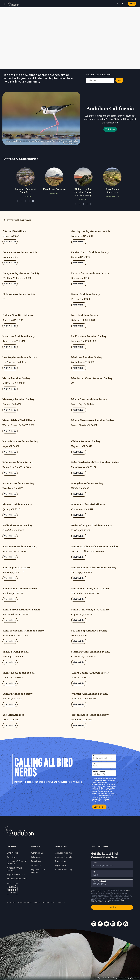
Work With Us (37, 853)
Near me (118, 4)
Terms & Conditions (106, 801)
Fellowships (36, 857)
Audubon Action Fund (17, 879)
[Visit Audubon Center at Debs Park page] (25, 186)
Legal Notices (39, 902)
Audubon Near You (64, 853)
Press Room (36, 861)
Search (123, 3)
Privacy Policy (107, 781)
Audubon (13, 4)
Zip (94, 764)
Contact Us (36, 865)
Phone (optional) (99, 772)
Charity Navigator (12, 889)
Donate (132, 4)
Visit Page (110, 129)
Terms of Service (97, 782)
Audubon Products (63, 857)
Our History (12, 857)
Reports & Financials (16, 875)
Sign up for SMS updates (38, 871)
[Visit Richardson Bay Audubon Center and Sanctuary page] (83, 186)
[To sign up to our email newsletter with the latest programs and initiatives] (104, 758)
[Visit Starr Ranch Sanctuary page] (112, 186)
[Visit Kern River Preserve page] (54, 186)
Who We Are (13, 853)
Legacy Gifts (61, 865)
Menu (5, 4)
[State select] (100, 80)
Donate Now (61, 861)
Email (95, 756)
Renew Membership (64, 870)
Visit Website (10, 242)
